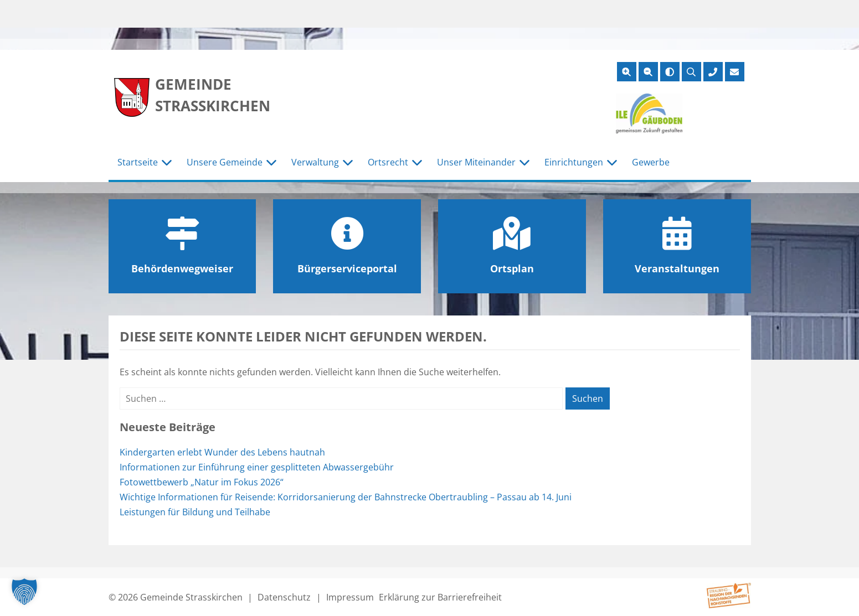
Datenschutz (284, 597)
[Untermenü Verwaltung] (348, 163)
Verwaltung (315, 162)
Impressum (350, 597)
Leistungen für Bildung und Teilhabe (196, 512)
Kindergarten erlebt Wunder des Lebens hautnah (222, 452)
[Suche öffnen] (691, 72)
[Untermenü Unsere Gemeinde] (271, 163)
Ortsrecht (388, 162)
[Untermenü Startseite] (167, 163)
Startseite (138, 162)
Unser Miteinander (476, 162)
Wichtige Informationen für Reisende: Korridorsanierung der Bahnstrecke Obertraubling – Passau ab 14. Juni (346, 497)
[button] (24, 592)
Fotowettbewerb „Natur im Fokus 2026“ (202, 482)
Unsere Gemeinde (225, 162)
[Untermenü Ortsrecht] (417, 163)
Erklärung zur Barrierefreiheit (440, 597)
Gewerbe (651, 162)
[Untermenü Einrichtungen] (612, 163)
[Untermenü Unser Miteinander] (524, 163)
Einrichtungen (574, 162)
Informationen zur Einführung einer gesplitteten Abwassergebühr (257, 467)
